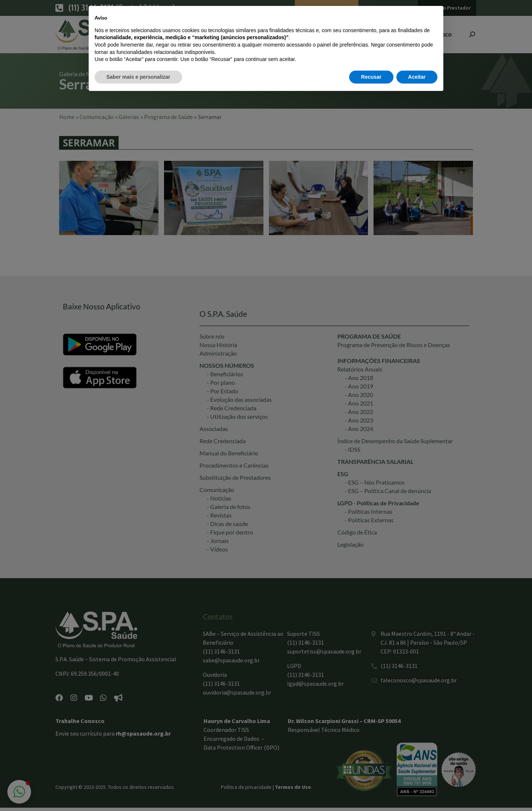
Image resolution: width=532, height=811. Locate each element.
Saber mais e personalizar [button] (138, 791)
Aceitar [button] (417, 791)
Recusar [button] (371, 791)
